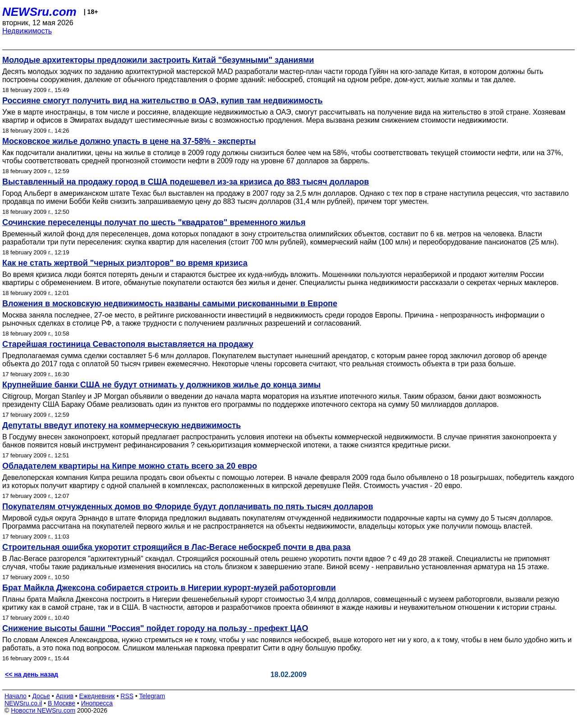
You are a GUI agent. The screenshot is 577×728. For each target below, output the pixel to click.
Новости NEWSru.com (43, 710)
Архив (65, 696)
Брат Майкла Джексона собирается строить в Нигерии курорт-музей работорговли (169, 588)
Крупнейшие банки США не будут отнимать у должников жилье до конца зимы (161, 385)
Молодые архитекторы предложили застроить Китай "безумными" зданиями (158, 60)
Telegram (152, 696)
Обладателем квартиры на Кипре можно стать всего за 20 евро (130, 466)
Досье (41, 696)
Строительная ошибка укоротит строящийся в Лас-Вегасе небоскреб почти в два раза (176, 547)
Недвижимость (27, 31)
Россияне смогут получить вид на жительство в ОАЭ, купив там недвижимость (163, 101)
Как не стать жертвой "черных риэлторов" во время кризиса (125, 263)
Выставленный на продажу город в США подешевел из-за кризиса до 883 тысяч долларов (186, 182)
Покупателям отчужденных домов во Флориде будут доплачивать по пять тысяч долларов (188, 507)
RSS (127, 696)
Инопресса (97, 703)
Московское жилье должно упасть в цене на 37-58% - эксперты (129, 141)
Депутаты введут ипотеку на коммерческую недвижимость (121, 425)
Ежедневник (97, 696)
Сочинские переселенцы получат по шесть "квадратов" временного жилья (154, 222)
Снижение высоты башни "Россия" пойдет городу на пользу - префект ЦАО (155, 628)
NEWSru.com (39, 12)
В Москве (62, 703)
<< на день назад (32, 674)
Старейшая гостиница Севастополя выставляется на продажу (128, 344)
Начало (16, 696)
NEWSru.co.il (23, 703)
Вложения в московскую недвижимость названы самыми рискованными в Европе (170, 304)
